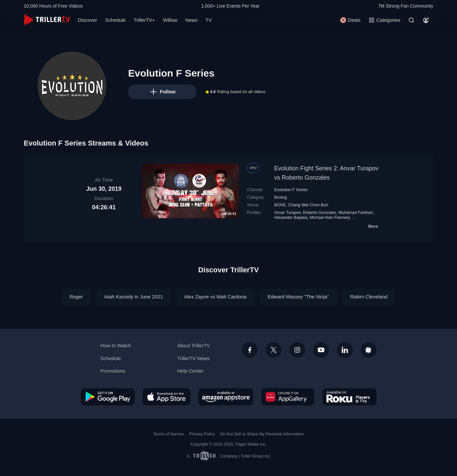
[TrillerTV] (47, 20)
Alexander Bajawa (291, 218)
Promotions (113, 371)
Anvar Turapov (287, 213)
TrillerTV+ (144, 20)
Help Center (190, 371)
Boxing (280, 197)
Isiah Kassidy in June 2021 (134, 297)
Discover (87, 20)
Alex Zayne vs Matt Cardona (215, 297)
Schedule (115, 20)
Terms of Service (169, 434)
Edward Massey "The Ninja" (298, 297)
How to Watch (116, 345)
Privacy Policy (202, 434)
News (191, 20)
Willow (170, 20)
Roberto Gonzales (320, 213)
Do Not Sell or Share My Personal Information (262, 434)
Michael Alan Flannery (330, 218)
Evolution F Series (291, 190)
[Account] (426, 20)
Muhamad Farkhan (356, 213)
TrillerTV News (193, 358)
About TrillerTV (194, 345)
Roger (76, 297)
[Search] (411, 20)
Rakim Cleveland (369, 297)
